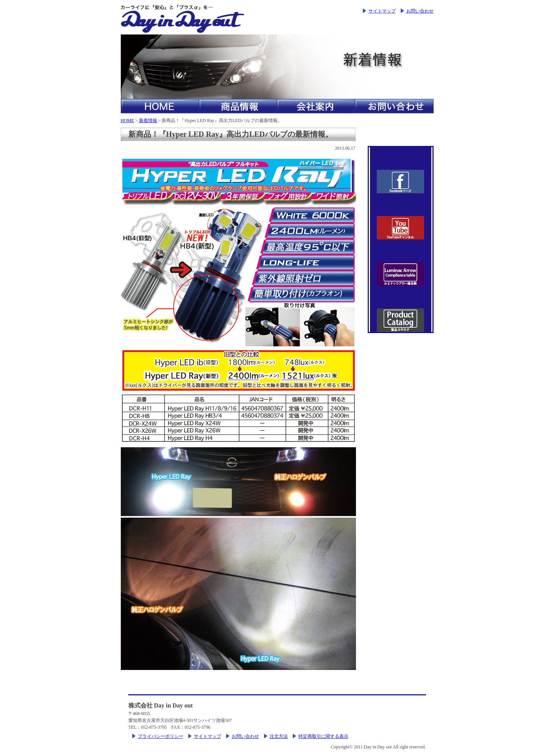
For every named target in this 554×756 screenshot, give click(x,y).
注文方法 (279, 736)
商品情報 (238, 106)
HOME (160, 106)
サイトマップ (382, 11)
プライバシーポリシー (161, 736)
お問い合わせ (420, 11)
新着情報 (148, 121)
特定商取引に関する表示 (323, 736)
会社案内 (316, 106)
